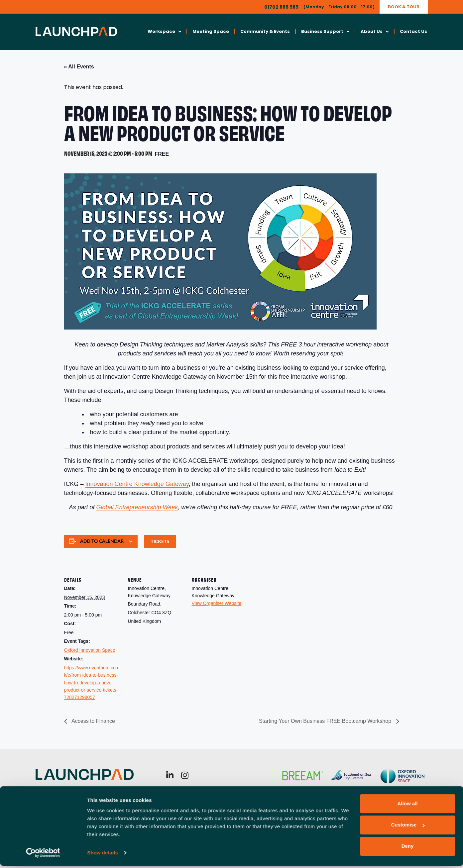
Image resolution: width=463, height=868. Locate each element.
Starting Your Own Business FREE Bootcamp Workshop (326, 722)
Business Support (325, 32)
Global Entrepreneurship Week (137, 508)
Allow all (408, 806)
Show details (103, 855)
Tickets (160, 542)
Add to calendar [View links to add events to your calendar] (102, 541)
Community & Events (265, 32)
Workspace (164, 32)
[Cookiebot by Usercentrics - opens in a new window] (43, 855)
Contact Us (413, 32)
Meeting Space (211, 32)
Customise (408, 827)
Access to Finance (93, 722)
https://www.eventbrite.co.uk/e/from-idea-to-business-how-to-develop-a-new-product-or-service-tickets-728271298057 (92, 683)
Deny (408, 848)
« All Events (79, 67)
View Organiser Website (217, 604)
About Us (375, 32)
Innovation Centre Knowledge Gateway (137, 485)
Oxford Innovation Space (90, 650)
